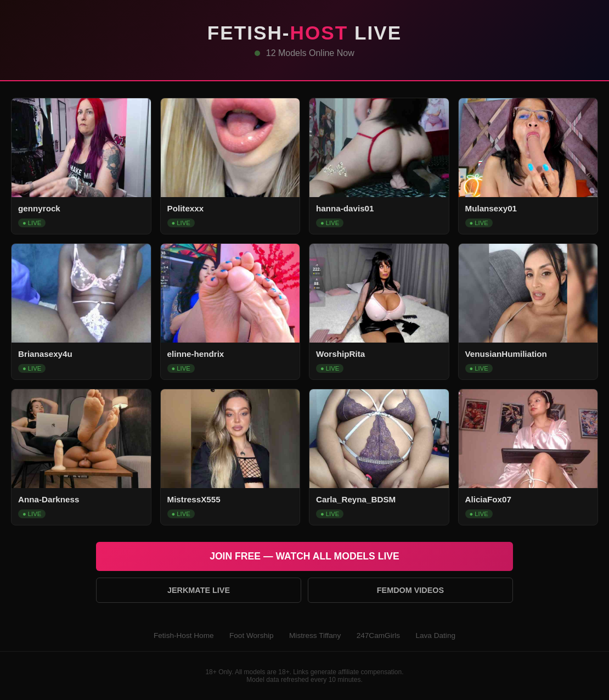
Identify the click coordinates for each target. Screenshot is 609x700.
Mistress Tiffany (315, 635)
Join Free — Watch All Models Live (304, 556)
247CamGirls (378, 635)
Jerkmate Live (199, 590)
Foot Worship (252, 635)
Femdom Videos (410, 590)
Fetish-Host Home (184, 635)
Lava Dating (435, 635)
